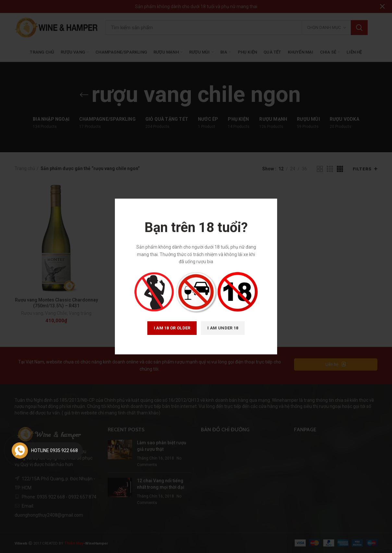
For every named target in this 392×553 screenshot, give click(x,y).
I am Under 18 (223, 328)
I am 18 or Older (172, 328)
